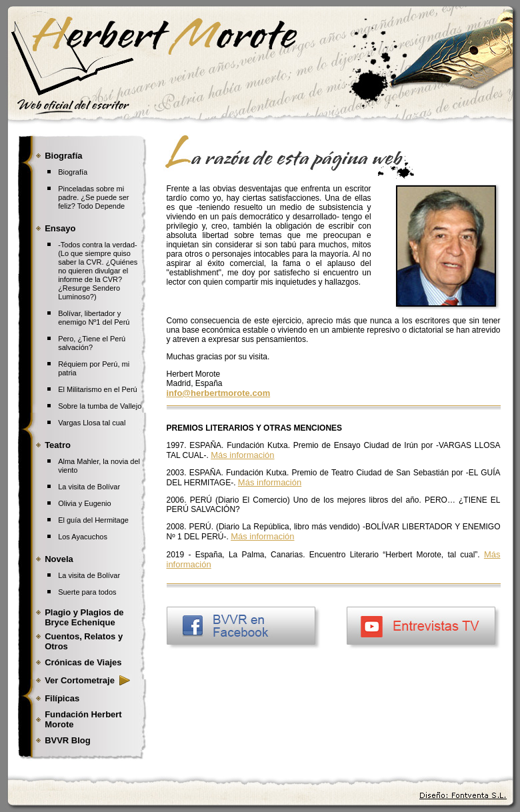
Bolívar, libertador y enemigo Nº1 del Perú (94, 318)
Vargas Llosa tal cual (92, 423)
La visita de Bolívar (89, 487)
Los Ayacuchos (83, 537)
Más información (242, 455)
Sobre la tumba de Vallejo (100, 406)
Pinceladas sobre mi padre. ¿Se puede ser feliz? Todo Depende (93, 197)
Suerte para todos (87, 592)
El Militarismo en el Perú (98, 389)
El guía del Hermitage (93, 520)
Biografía (73, 172)
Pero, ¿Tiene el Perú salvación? (92, 343)
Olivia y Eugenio (85, 503)
